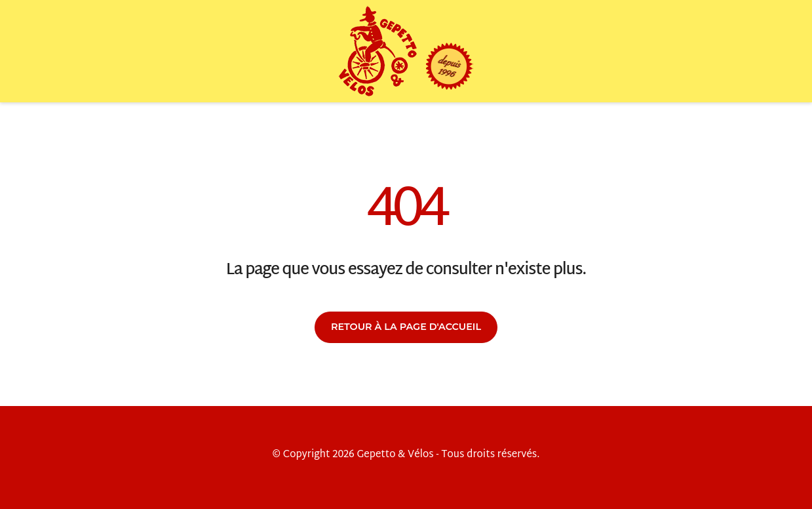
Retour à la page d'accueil (406, 327)
